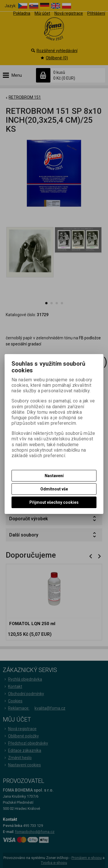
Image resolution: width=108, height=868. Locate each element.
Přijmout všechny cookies (54, 502)
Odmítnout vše (54, 489)
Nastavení (54, 476)
